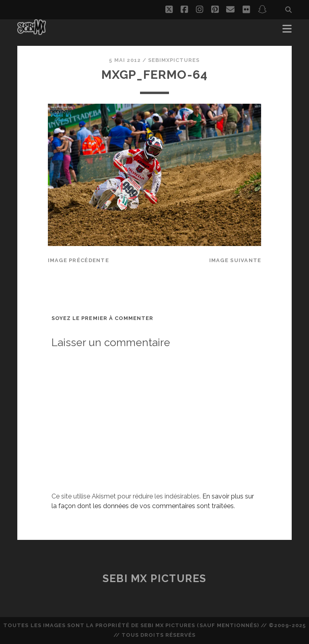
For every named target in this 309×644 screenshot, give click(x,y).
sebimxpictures (174, 60)
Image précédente (78, 260)
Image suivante (235, 260)
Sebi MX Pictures (154, 578)
